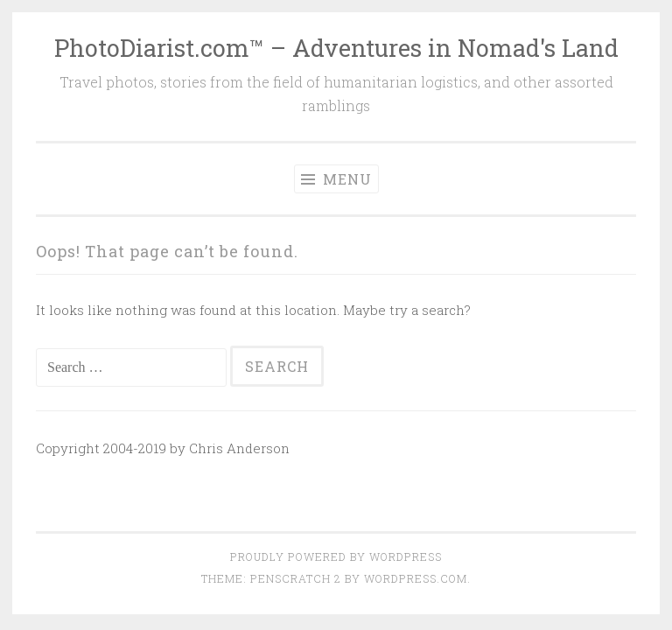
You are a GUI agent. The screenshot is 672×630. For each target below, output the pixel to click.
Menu (336, 179)
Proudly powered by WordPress (336, 556)
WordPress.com (416, 578)
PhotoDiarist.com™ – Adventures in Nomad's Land (336, 48)
